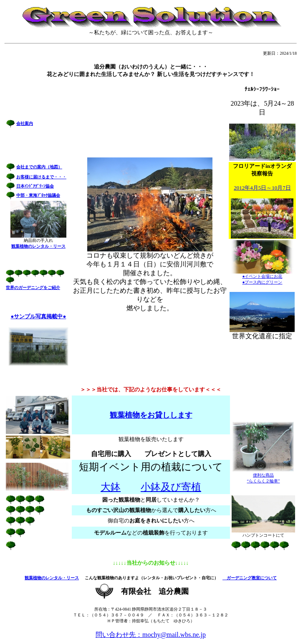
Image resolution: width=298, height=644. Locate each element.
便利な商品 (263, 475)
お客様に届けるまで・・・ (41, 177)
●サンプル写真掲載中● (39, 316)
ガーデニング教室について (250, 578)
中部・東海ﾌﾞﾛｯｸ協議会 (38, 195)
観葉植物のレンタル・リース (52, 578)
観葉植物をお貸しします (151, 415)
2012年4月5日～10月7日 (262, 188)
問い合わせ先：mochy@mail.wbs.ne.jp (151, 635)
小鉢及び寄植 (171, 487)
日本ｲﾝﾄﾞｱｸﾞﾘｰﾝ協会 (35, 186)
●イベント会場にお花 (262, 276)
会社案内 (25, 123)
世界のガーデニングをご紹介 (33, 288)
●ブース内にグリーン (262, 282)
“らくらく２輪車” (264, 481)
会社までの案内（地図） (39, 167)
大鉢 (111, 487)
